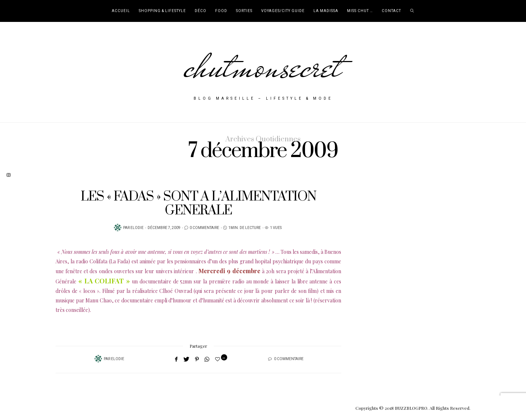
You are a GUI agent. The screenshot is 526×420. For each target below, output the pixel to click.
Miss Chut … (360, 11)
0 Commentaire (204, 228)
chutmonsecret (263, 66)
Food (221, 11)
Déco (201, 11)
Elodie (137, 228)
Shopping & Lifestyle (162, 11)
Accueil (121, 11)
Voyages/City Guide (283, 11)
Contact (391, 11)
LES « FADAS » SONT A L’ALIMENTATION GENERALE (199, 204)
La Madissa (326, 11)
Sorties (244, 11)
